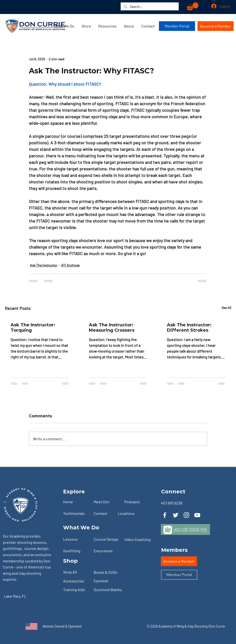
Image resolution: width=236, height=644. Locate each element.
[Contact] (107, 513)
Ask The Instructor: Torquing (33, 328)
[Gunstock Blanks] (112, 590)
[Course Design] (107, 539)
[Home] (76, 502)
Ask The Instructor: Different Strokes (189, 328)
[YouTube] (197, 515)
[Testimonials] (76, 513)
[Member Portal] (177, 26)
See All (226, 308)
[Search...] (149, 7)
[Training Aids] (76, 590)
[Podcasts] (138, 502)
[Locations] (131, 513)
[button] (193, 6)
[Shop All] (76, 572)
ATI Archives (70, 265)
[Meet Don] (107, 502)
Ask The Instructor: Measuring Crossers (112, 328)
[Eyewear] (107, 581)
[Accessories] (76, 581)
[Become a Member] (216, 26)
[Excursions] (107, 551)
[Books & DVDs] (107, 573)
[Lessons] (76, 539)
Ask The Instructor (44, 265)
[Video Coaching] (139, 539)
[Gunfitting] (76, 551)
